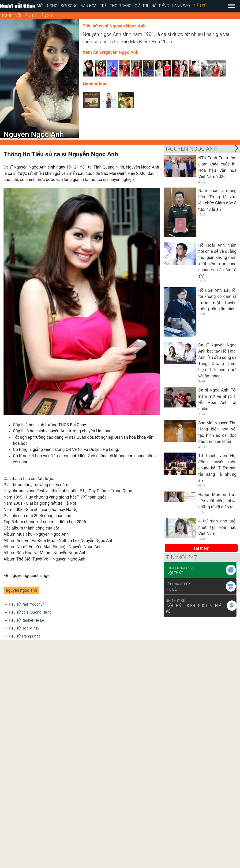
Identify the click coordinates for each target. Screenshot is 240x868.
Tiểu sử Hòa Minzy (24, 628)
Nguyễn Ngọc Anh (192, 149)
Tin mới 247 (182, 557)
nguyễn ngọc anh (21, 590)
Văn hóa (89, 6)
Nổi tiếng (160, 6)
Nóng (52, 6)
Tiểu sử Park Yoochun (26, 604)
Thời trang (121, 6)
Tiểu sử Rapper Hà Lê (26, 620)
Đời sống (69, 6)
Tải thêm (201, 548)
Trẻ (103, 6)
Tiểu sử (200, 6)
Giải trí (141, 6)
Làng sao (181, 6)
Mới (40, 6)
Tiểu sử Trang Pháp (24, 636)
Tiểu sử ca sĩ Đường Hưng (30, 612)
